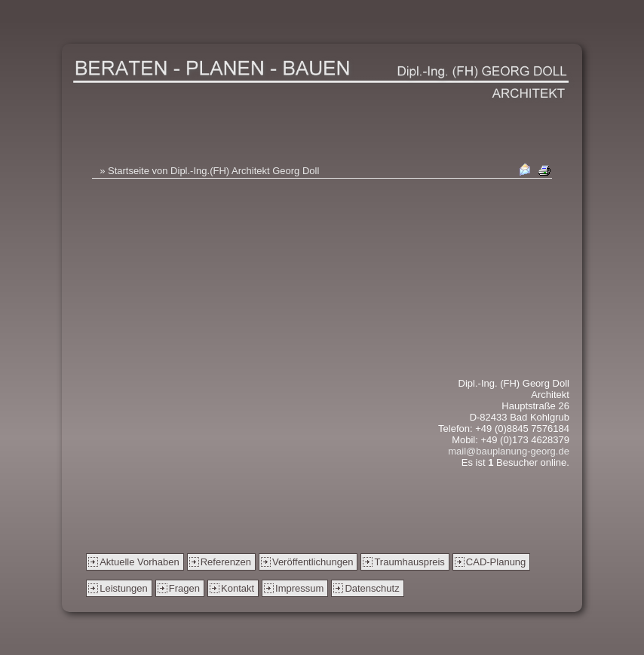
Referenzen (226, 562)
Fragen (184, 588)
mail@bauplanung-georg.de (509, 451)
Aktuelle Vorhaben (140, 562)
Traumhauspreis (409, 562)
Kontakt (238, 588)
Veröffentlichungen (313, 562)
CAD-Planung (496, 562)
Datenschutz (372, 588)
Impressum (299, 588)
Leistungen (124, 588)
